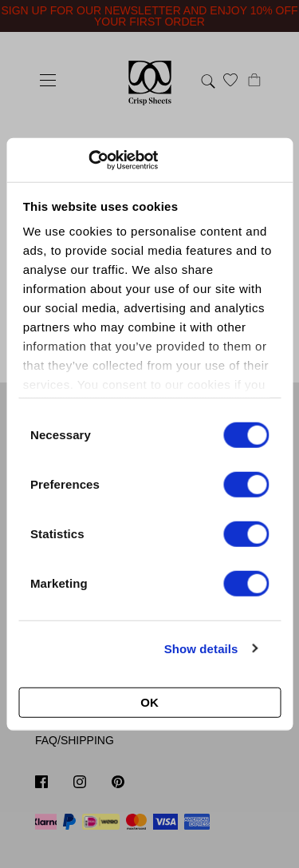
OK (149, 702)
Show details (201, 648)
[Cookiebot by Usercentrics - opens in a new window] (88, 160)
